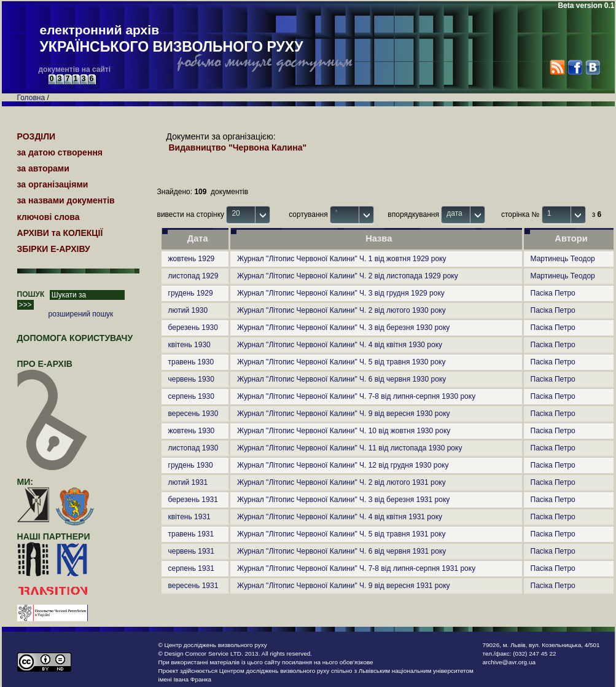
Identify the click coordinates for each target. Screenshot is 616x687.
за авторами (43, 168)
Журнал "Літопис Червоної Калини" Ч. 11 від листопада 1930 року (349, 448)
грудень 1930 (191, 465)
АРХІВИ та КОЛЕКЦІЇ (60, 233)
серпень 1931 (191, 568)
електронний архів (172, 39)
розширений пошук (81, 314)
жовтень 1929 (192, 259)
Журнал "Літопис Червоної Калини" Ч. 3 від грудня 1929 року (341, 293)
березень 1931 (193, 500)
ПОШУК (31, 294)
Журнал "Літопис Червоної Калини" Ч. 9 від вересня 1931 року (344, 586)
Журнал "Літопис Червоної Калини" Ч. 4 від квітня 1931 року (340, 517)
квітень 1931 (189, 517)
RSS (557, 67)
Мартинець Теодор (563, 259)
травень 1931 (191, 534)
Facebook (575, 67)
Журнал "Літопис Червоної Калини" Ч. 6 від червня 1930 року (341, 379)
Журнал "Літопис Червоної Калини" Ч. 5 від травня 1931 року (341, 534)
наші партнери (54, 536)
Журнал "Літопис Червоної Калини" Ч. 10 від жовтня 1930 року (344, 431)
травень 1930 (191, 362)
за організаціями (53, 184)
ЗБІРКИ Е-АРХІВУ (54, 249)
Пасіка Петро (553, 293)
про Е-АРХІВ (53, 369)
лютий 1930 (188, 310)
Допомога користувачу (75, 338)
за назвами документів (66, 200)
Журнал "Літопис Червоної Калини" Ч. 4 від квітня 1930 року (340, 345)
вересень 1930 (193, 414)
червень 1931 (191, 551)
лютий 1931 (188, 482)
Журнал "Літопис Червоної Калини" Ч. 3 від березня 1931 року (343, 500)
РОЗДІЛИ (37, 136)
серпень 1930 (191, 396)
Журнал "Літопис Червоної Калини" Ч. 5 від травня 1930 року (341, 362)
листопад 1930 (193, 448)
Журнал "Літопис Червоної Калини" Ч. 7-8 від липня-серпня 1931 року (356, 568)
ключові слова (49, 217)
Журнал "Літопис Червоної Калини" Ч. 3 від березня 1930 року (343, 328)
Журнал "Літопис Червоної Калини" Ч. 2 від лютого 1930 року (341, 310)
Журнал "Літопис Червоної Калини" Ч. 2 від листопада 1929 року (348, 276)
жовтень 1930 (192, 431)
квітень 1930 (189, 345)
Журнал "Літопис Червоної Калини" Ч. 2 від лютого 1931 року (341, 482)
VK (592, 67)
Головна (31, 98)
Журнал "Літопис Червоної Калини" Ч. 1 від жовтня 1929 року (342, 259)
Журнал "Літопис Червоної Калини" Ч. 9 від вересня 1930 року (344, 414)
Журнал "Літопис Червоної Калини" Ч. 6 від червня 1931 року (341, 551)
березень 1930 (193, 328)
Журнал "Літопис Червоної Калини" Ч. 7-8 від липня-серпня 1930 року (356, 396)
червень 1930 (191, 379)
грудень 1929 (191, 293)
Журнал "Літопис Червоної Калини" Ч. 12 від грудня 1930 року (343, 465)
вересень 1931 (193, 586)
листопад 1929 (193, 276)
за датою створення (60, 152)
